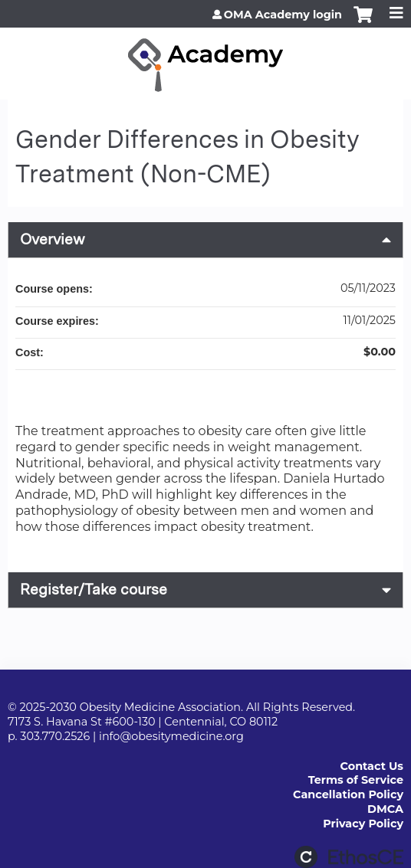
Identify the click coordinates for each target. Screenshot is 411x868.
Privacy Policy (363, 824)
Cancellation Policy (348, 794)
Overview (53, 239)
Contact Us (372, 766)
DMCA (385, 809)
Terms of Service (356, 780)
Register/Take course (94, 590)
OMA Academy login (283, 15)
